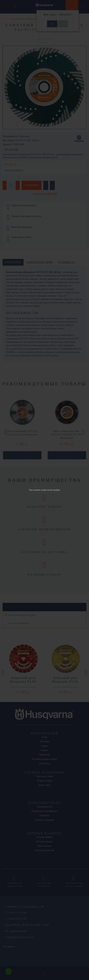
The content (34, 490)
